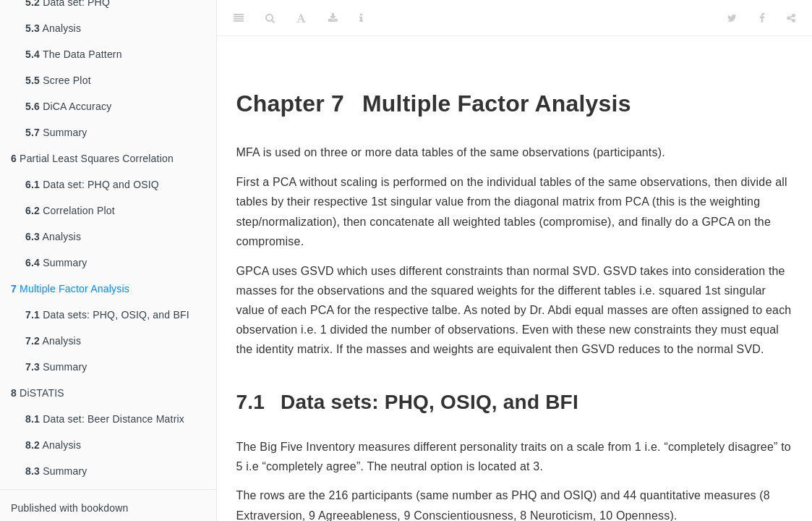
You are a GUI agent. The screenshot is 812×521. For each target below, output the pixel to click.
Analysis (53, 28)
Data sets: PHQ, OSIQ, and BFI (107, 315)
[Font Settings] (301, 18)
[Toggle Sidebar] (239, 18)
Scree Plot (58, 80)
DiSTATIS (38, 393)
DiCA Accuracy (68, 106)
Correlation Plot (70, 211)
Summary (56, 132)
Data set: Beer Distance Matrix (105, 419)
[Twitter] (732, 18)
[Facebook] (762, 18)
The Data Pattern (74, 54)
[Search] (270, 18)
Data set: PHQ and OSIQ (92, 185)
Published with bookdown (70, 508)
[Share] (791, 18)
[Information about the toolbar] (361, 18)
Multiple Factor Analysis (70, 289)
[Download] (333, 18)
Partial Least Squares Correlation (92, 158)
